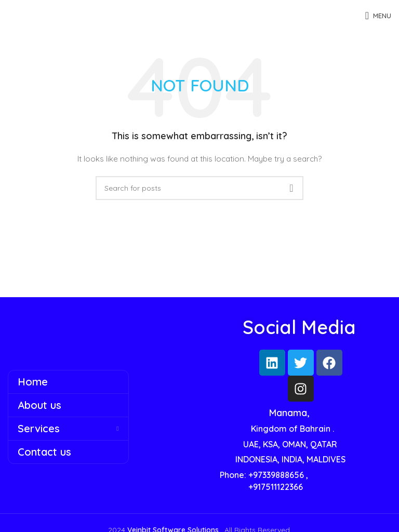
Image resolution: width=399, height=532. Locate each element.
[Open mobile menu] (378, 16)
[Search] (199, 188)
